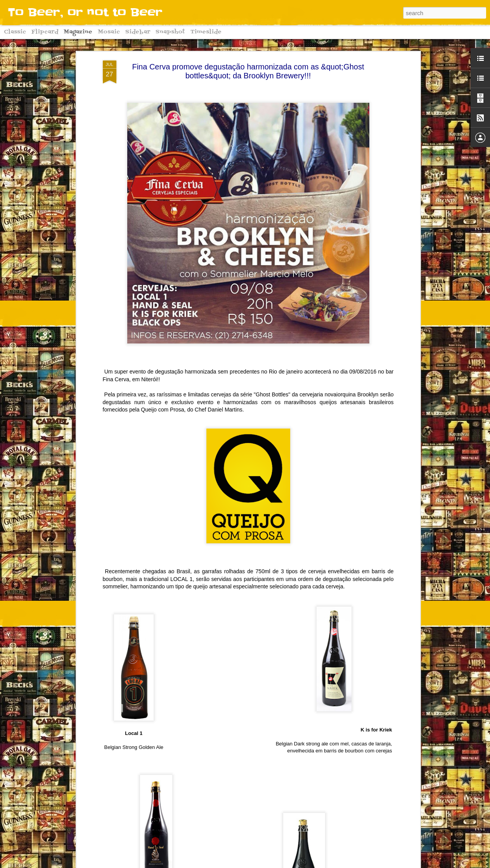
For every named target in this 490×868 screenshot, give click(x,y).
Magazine (78, 32)
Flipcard (45, 32)
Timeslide (206, 32)
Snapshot (170, 32)
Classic (15, 32)
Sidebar (138, 32)
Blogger (293, 864)
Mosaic (109, 32)
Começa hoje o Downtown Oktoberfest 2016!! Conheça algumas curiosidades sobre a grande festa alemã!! (239, 778)
